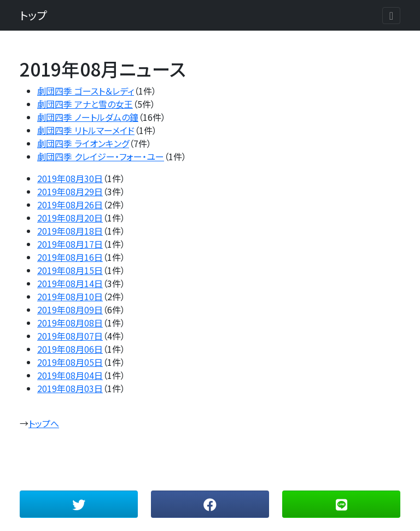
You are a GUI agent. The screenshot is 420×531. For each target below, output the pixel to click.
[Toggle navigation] (391, 16)
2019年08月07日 (70, 336)
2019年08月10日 (70, 296)
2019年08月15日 (70, 270)
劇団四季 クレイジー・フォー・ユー (101, 156)
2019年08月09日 (70, 310)
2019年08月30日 (70, 178)
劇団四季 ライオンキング (83, 143)
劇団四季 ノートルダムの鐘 (88, 117)
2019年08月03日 (70, 388)
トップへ (44, 423)
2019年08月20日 (70, 218)
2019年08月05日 (70, 362)
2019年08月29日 (70, 191)
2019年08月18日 (70, 231)
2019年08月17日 (70, 244)
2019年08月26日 (70, 205)
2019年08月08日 (70, 323)
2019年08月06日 (70, 349)
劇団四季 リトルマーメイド (86, 130)
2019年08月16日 (70, 257)
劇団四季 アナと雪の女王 (85, 104)
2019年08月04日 (70, 375)
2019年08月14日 (70, 283)
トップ (33, 15)
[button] (79, 504)
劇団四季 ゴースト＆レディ (86, 91)
